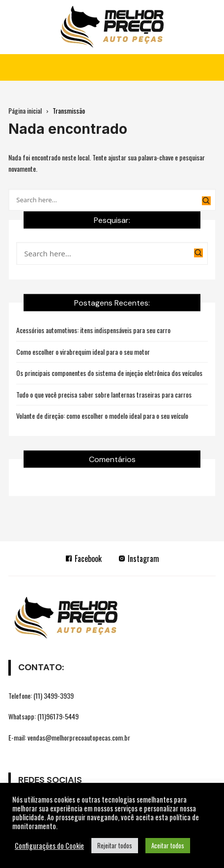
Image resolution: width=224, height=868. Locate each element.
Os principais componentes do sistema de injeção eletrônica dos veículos (109, 373)
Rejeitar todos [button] (115, 845)
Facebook (83, 558)
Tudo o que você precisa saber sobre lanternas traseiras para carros (104, 394)
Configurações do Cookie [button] (49, 846)
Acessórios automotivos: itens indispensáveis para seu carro (93, 330)
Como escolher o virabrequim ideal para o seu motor (83, 352)
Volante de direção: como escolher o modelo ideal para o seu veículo (102, 416)
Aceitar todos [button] (168, 845)
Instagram (139, 558)
